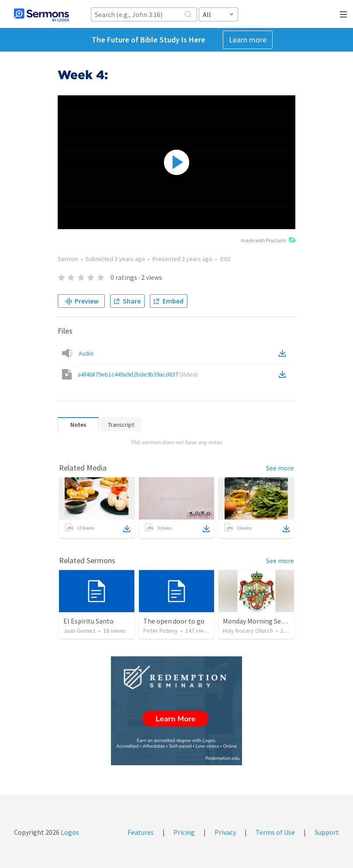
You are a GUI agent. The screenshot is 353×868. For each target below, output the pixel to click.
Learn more (248, 40)
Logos (69, 832)
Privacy (225, 832)
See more (280, 468)
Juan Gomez (80, 631)
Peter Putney (161, 631)
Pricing (184, 832)
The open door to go (174, 621)
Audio (86, 353)
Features (141, 832)
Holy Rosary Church (248, 631)
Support (327, 832)
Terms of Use (275, 832)
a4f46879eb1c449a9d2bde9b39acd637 (138, 374)
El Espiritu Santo (88, 621)
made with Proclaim (268, 241)
